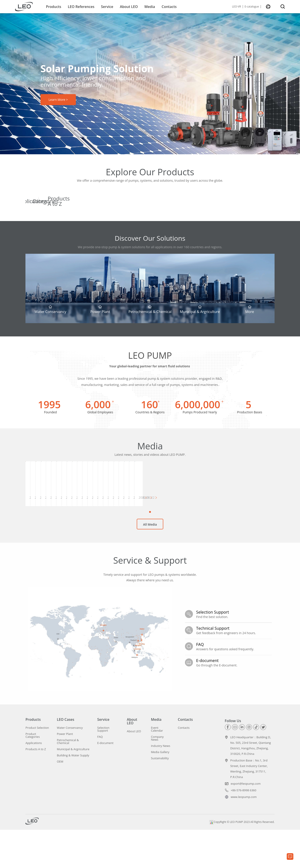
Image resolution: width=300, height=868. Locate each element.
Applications (34, 781)
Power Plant (65, 772)
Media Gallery (160, 790)
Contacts (169, 7)
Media (150, 7)
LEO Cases (66, 758)
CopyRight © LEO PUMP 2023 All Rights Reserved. (242, 860)
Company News (157, 776)
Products (54, 7)
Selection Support (103, 767)
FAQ (100, 775)
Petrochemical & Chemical (68, 780)
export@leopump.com (246, 822)
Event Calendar (157, 767)
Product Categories (33, 774)
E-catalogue (252, 7)
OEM (60, 800)
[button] (286, 76)
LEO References (81, 7)
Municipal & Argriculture (73, 787)
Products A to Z (36, 787)
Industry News (161, 784)
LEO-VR (237, 7)
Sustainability (160, 796)
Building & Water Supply (73, 794)
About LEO (129, 7)
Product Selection (37, 766)
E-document (105, 781)
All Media (150, 567)
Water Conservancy (70, 766)
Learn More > (58, 100)
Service (107, 7)
